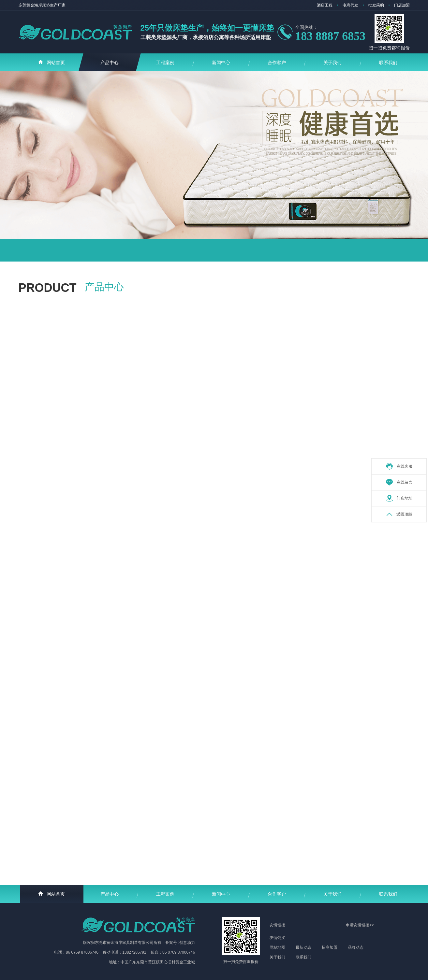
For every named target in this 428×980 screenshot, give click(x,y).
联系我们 (303, 957)
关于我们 (277, 957)
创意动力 (187, 943)
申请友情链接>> (360, 925)
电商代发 (350, 5)
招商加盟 (330, 947)
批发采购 (376, 5)
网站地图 (277, 947)
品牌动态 (356, 947)
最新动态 (303, 947)
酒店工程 (325, 5)
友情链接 (277, 938)
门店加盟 (402, 5)
